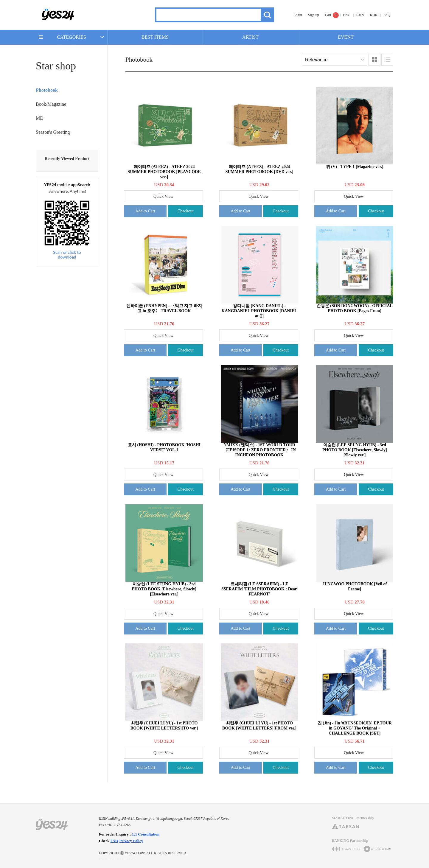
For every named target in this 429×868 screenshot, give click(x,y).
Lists (387, 60)
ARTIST (250, 37)
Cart (328, 15)
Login (298, 15)
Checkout (186, 211)
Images (374, 60)
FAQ (387, 15)
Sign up (314, 15)
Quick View (163, 196)
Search (267, 15)
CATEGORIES (71, 37)
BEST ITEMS (155, 37)
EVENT (346, 37)
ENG (347, 15)
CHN (360, 15)
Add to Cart (145, 211)
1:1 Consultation (146, 834)
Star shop (56, 66)
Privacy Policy (131, 841)
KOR (374, 15)
